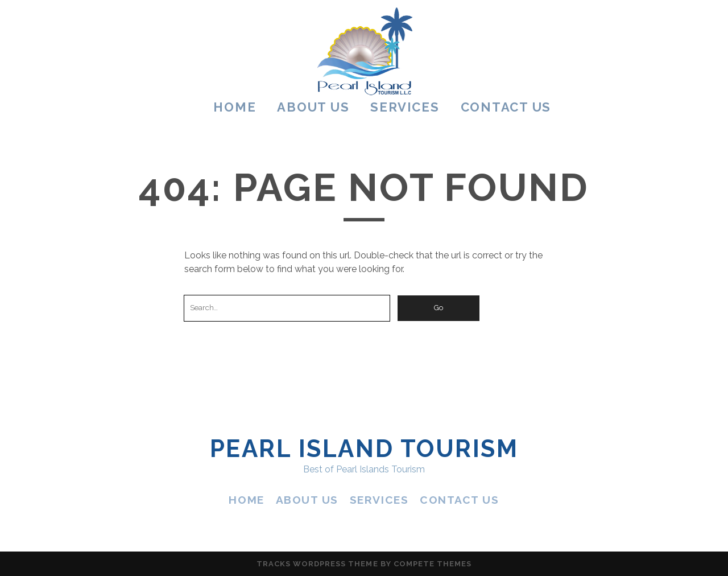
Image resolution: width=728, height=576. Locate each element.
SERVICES (405, 107)
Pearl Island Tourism (364, 449)
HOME (235, 107)
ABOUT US (313, 107)
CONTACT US (506, 107)
